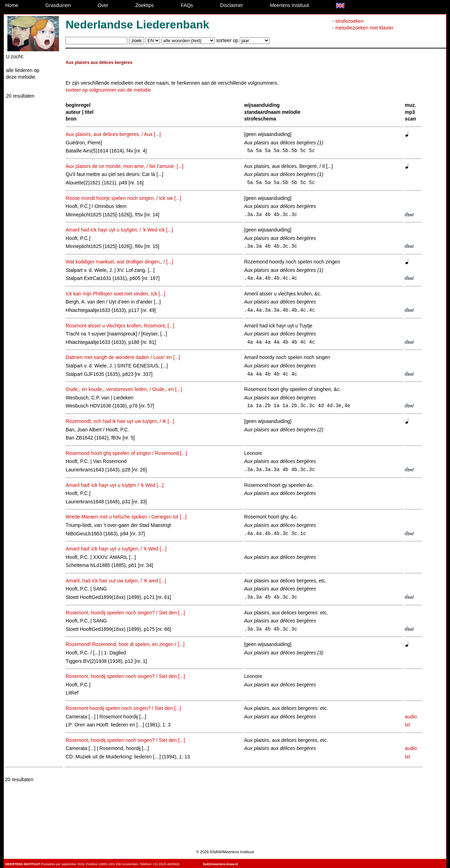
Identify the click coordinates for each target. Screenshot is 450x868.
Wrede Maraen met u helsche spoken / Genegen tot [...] (126, 517)
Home (12, 5)
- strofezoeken (348, 21)
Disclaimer (231, 5)
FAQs (187, 5)
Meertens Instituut (289, 5)
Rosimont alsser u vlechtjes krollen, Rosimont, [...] (120, 326)
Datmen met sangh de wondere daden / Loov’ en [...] (123, 357)
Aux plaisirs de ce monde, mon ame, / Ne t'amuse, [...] (125, 166)
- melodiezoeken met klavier (363, 28)
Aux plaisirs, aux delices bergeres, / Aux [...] (113, 134)
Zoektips (144, 5)
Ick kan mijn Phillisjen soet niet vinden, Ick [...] (115, 294)
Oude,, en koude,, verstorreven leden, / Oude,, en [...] (124, 389)
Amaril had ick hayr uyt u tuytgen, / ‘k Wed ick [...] (119, 230)
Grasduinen (58, 5)
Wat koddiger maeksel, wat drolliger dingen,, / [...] (119, 262)
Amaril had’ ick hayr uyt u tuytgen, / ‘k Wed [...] (116, 549)
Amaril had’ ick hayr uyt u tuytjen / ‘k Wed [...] (115, 485)
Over (103, 5)
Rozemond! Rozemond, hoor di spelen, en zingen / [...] (125, 644)
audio (411, 717)
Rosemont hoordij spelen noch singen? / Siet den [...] (123, 708)
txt (407, 725)
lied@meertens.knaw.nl (220, 864)
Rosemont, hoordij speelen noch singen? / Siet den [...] (125, 613)
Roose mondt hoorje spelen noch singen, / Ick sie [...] (123, 198)
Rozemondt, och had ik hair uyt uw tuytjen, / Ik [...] (120, 421)
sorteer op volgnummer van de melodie (108, 90)
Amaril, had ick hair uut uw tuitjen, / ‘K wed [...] (116, 581)
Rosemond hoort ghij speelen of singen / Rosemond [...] (126, 453)
